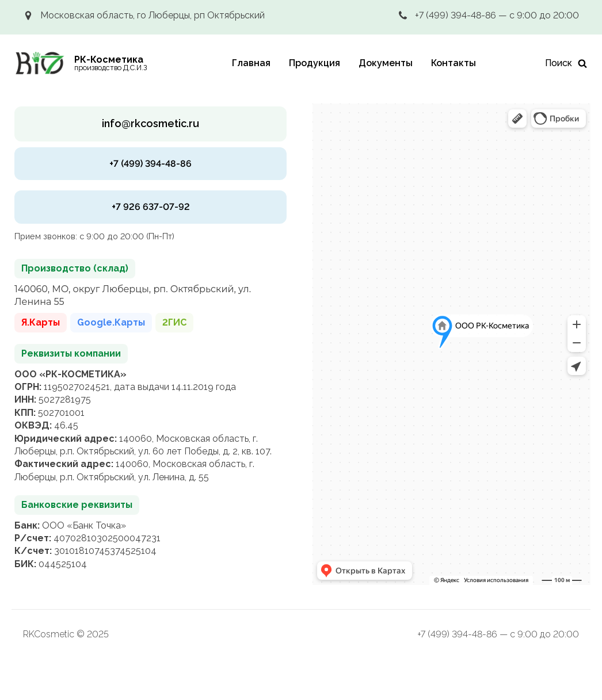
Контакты (454, 63)
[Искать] (566, 63)
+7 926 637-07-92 (151, 207)
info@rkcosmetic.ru (150, 123)
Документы (386, 63)
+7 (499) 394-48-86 (150, 164)
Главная (251, 63)
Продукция (315, 63)
